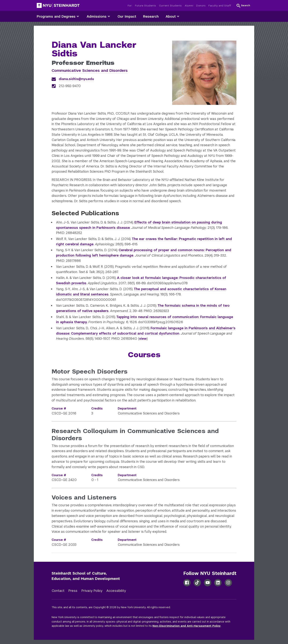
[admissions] (109, 16)
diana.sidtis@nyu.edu (76, 79)
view (143, 339)
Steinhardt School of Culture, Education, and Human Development (86, 576)
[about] (178, 16)
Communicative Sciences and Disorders (90, 70)
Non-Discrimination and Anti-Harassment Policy (187, 626)
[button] (243, 6)
